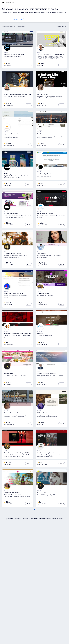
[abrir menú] (66, 2)
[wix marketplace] (9, 2)
